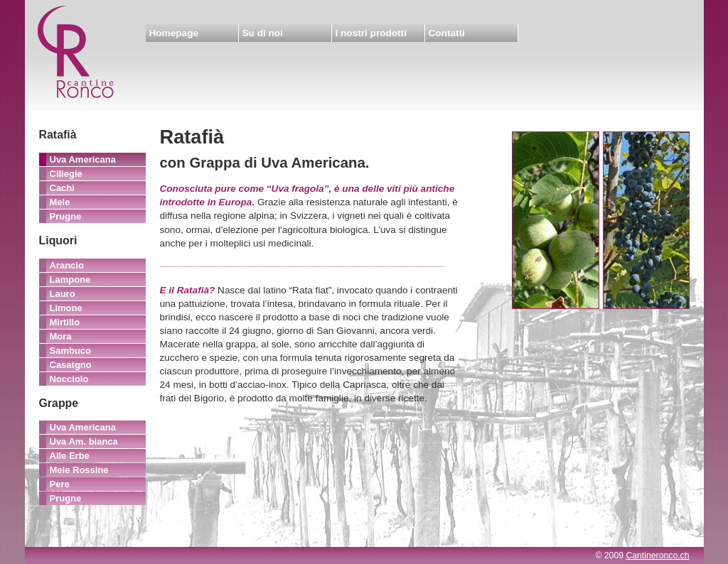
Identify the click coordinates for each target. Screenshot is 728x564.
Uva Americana (83, 159)
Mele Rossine (79, 470)
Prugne (66, 216)
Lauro (63, 294)
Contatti (447, 33)
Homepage (174, 33)
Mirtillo (65, 322)
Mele (60, 202)
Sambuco (71, 351)
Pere (60, 484)
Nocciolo (69, 379)
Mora (61, 336)
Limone (66, 308)
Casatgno (71, 365)
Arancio (67, 265)
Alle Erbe (70, 456)
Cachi (62, 188)
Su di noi (263, 33)
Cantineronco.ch (657, 555)
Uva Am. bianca (84, 441)
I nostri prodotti (371, 33)
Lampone (70, 280)
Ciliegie (66, 174)
